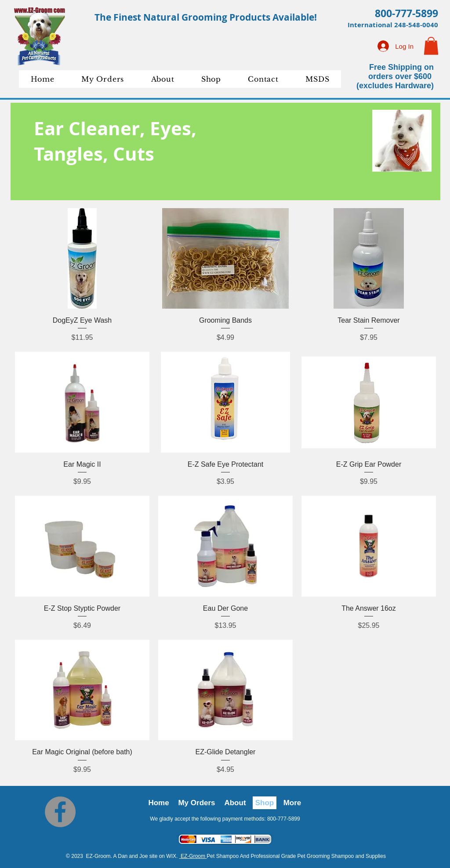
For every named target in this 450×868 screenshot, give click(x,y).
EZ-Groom (193, 856)
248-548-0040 (416, 25)
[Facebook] (60, 812)
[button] (431, 46)
